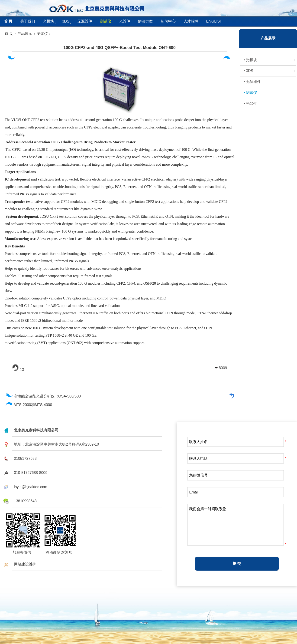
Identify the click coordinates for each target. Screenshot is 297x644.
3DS (66, 21)
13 (18, 370)
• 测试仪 (250, 93)
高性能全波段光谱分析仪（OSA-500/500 (43, 396)
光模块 (48, 21)
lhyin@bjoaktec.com (31, 487)
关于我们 (28, 21)
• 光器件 (250, 103)
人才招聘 (191, 21)
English (214, 21)
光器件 (125, 21)
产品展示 (24, 34)
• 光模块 (270, 60)
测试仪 (42, 34)
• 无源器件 (252, 82)
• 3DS (270, 71)
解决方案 (145, 21)
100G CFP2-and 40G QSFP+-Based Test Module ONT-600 (119, 48)
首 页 (9, 34)
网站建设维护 (25, 564)
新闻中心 (168, 21)
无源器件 (85, 21)
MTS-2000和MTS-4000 (29, 405)
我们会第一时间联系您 (236, 525)
